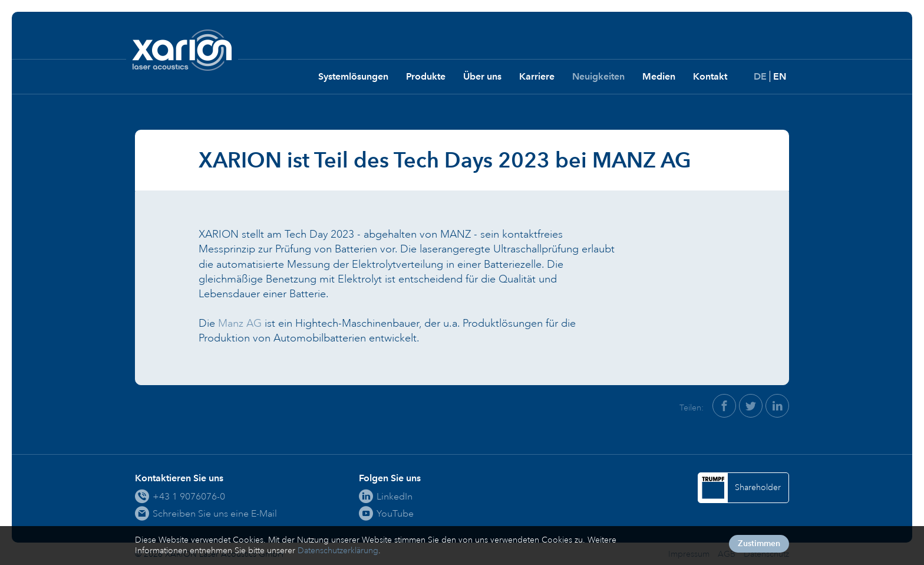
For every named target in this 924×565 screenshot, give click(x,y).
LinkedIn (395, 496)
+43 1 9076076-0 (189, 496)
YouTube (395, 513)
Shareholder (758, 487)
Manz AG (240, 323)
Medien (659, 76)
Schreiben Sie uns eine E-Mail (215, 513)
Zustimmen (759, 543)
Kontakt (710, 76)
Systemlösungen (353, 76)
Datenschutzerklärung (338, 551)
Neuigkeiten (598, 76)
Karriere (537, 76)
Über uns (482, 76)
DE (760, 76)
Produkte (426, 76)
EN (780, 76)
